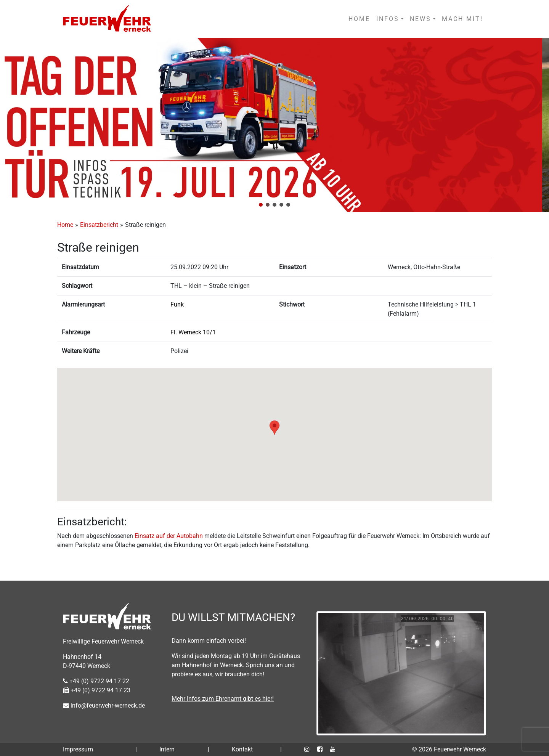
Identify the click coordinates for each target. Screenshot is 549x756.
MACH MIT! (462, 19)
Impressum (78, 749)
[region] (274, 125)
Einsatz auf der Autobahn (169, 536)
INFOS (388, 19)
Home (65, 225)
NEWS (421, 19)
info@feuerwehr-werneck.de (104, 705)
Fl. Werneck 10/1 (193, 332)
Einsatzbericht (99, 225)
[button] (261, 205)
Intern (167, 749)
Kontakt (242, 749)
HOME (359, 19)
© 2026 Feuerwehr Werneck (449, 749)
